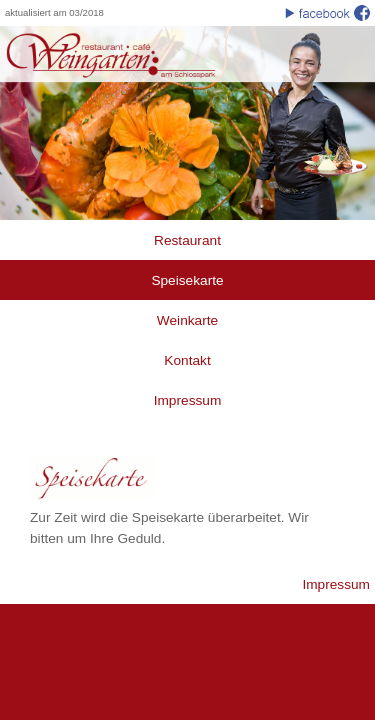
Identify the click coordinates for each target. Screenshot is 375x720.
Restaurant (187, 240)
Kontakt (187, 360)
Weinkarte (187, 320)
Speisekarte (187, 280)
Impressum (188, 400)
